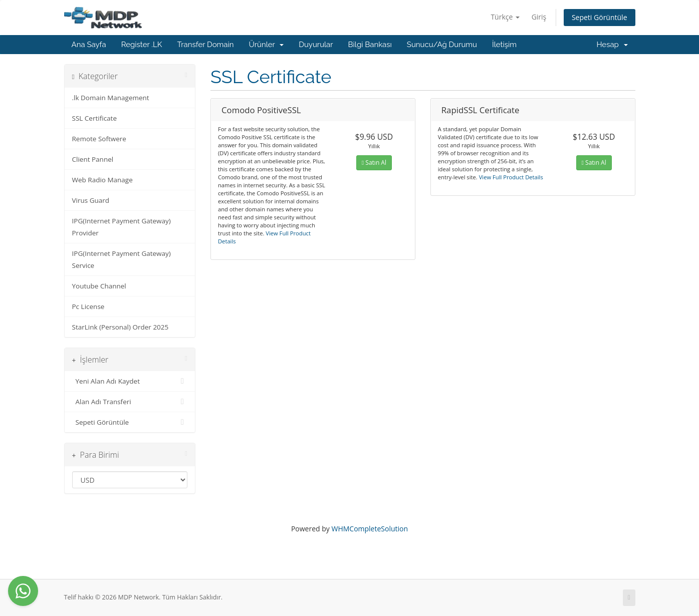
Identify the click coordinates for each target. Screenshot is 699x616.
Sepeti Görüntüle (600, 17)
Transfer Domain (205, 45)
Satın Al (374, 163)
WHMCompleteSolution (370, 529)
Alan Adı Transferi (130, 402)
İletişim (504, 45)
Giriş (539, 17)
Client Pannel (93, 159)
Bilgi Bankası (370, 45)
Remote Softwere (99, 139)
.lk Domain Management (111, 98)
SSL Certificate (95, 118)
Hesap (612, 45)
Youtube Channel (99, 286)
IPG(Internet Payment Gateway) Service (122, 259)
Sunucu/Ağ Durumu (442, 45)
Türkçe (505, 17)
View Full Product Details (510, 177)
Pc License (88, 306)
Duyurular (316, 45)
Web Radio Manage (102, 180)
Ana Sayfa (89, 45)
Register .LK (142, 45)
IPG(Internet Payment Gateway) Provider (122, 227)
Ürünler (267, 45)
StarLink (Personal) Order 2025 (121, 327)
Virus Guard (91, 200)
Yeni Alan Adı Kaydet (130, 381)
